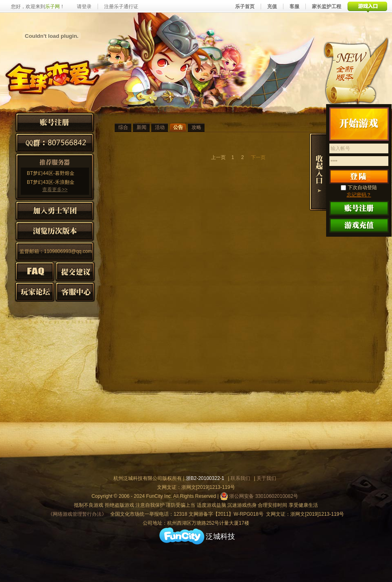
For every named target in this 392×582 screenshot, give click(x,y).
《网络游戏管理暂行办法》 (77, 514)
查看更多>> (55, 190)
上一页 (218, 157)
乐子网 (52, 7)
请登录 (84, 7)
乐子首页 (245, 7)
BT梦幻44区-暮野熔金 (51, 173)
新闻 (142, 127)
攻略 (196, 127)
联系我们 (240, 478)
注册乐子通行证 (121, 7)
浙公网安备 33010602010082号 (259, 496)
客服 (294, 7)
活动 (160, 127)
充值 (272, 7)
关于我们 (266, 478)
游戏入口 (367, 6)
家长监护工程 (327, 7)
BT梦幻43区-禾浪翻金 (51, 182)
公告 (178, 127)
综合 (123, 127)
